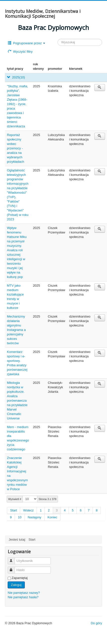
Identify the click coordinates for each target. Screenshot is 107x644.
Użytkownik (13, 559)
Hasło (13, 568)
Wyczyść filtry (20, 52)
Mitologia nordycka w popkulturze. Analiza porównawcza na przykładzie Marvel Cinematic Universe (17, 401)
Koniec (53, 517)
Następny (35, 517)
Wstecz (28, 510)
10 (20, 517)
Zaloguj (16, 585)
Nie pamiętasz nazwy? (24, 593)
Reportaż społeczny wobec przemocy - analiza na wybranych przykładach (15, 148)
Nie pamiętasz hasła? (23, 597)
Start (13, 510)
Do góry (96, 623)
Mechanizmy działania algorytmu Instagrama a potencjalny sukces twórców (16, 330)
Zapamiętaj (20, 578)
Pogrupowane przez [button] (27, 43)
